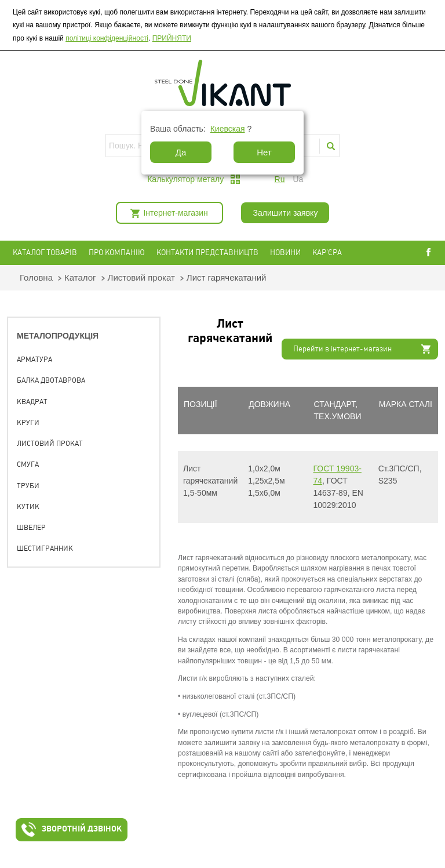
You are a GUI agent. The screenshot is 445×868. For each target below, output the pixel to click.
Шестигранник (45, 549)
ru (280, 179)
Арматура (34, 359)
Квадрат (32, 402)
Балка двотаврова (51, 380)
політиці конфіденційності (107, 38)
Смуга (28, 464)
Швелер (31, 528)
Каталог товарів (45, 253)
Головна (36, 277)
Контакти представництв (207, 253)
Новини (285, 253)
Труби (28, 486)
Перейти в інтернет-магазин (342, 349)
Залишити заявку (285, 213)
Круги (28, 423)
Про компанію (117, 253)
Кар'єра (327, 253)
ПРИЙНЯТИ (172, 38)
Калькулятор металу (185, 179)
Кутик (28, 507)
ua (298, 179)
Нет (264, 152)
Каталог (80, 277)
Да (181, 152)
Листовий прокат (141, 277)
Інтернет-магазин (175, 213)
